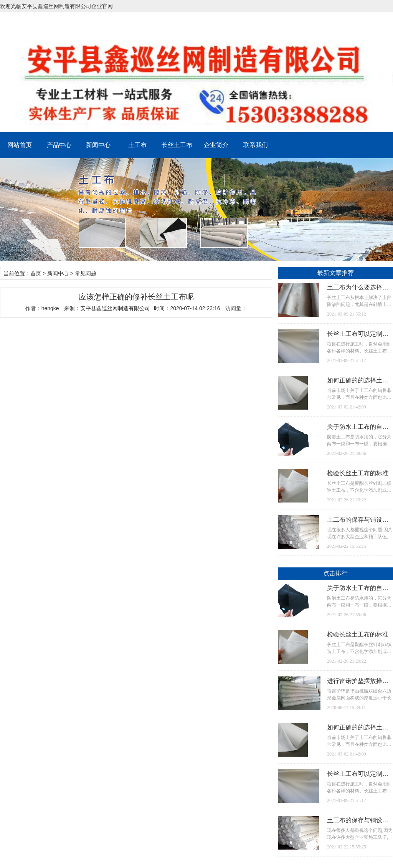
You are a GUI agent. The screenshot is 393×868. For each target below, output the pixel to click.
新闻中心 (98, 145)
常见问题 (86, 273)
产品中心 (59, 145)
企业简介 (216, 145)
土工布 (137, 145)
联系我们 (256, 145)
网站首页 (20, 145)
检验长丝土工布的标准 (358, 473)
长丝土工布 (177, 145)
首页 (36, 273)
